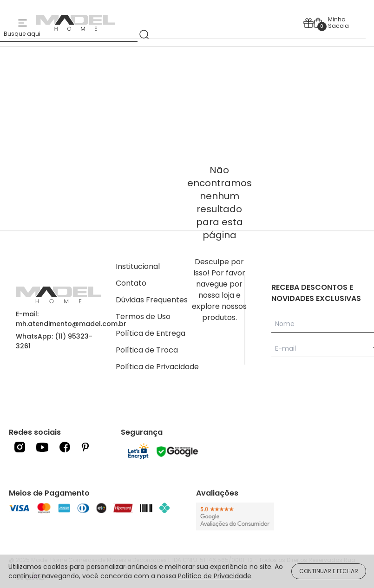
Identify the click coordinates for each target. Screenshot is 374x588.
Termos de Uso (143, 317)
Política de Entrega (151, 333)
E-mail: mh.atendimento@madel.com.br (71, 319)
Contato (131, 283)
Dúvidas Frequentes (152, 300)
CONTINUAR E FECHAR (329, 571)
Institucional (138, 266)
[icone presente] (308, 23)
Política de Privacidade (157, 367)
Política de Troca (147, 350)
